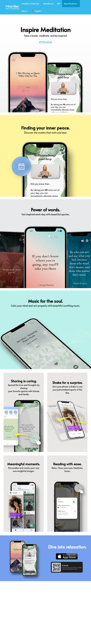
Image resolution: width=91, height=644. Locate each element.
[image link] (12, 7)
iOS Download (45, 42)
